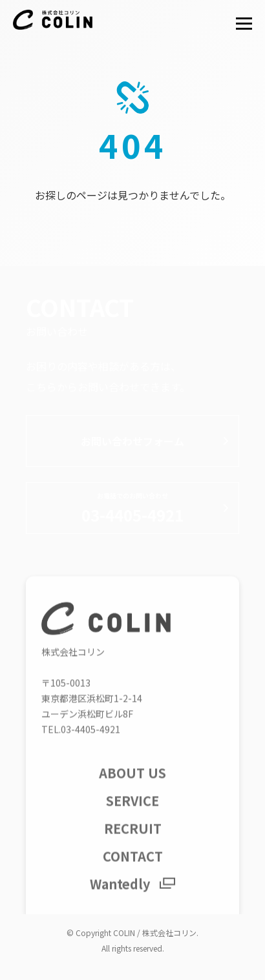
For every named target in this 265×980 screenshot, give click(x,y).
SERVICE (132, 811)
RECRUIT (133, 839)
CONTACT (133, 867)
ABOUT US (132, 783)
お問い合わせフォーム (132, 441)
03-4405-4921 (132, 508)
